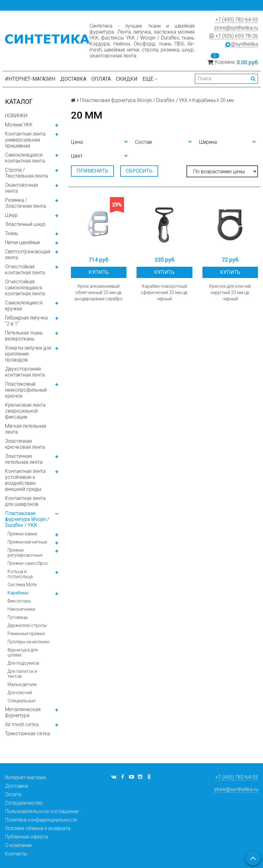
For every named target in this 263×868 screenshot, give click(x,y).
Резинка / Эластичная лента (25, 203)
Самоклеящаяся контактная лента (25, 158)
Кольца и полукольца (20, 574)
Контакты (16, 854)
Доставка (73, 79)
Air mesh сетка (22, 724)
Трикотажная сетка (27, 734)
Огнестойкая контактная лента (25, 270)
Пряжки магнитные (27, 542)
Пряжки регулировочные (25, 553)
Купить (99, 272)
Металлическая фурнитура (23, 712)
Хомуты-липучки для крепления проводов (28, 354)
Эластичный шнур (25, 224)
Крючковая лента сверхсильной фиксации (25, 411)
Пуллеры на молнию (29, 642)
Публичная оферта (26, 837)
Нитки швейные (23, 242)
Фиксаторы (19, 601)
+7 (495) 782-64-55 (237, 20)
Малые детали (22, 684)
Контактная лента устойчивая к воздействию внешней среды (25, 480)
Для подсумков (23, 663)
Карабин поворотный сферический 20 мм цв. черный (164, 292)
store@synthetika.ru (236, 28)
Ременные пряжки (26, 634)
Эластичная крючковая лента (25, 444)
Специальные (21, 701)
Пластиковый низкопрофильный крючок (26, 390)
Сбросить (139, 171)
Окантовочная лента (21, 188)
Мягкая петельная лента (26, 429)
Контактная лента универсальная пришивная (25, 140)
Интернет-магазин (30, 79)
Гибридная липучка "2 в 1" (26, 321)
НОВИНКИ (16, 116)
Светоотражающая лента (28, 255)
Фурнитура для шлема (23, 652)
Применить (92, 171)
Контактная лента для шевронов (25, 501)
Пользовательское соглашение (42, 811)
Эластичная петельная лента (24, 459)
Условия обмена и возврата (38, 828)
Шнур (11, 215)
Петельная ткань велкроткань (24, 336)
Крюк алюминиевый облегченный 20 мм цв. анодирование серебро (99, 292)
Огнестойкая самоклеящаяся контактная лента (25, 288)
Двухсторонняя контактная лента (25, 372)
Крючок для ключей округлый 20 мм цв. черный (230, 292)
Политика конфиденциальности (41, 820)
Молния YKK (19, 125)
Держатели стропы (27, 625)
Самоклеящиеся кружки (24, 306)
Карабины (18, 593)
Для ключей (20, 693)
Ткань (12, 233)
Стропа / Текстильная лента (26, 173)
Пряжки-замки (22, 534)
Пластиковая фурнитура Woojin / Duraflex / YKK (27, 519)
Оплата (101, 79)
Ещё (150, 79)
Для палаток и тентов (22, 674)
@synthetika (241, 44)
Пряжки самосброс (28, 563)
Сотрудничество (24, 803)
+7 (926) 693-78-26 (234, 36)
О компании (18, 845)
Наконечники (21, 609)
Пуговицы (18, 617)
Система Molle (22, 585)
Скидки (127, 79)
